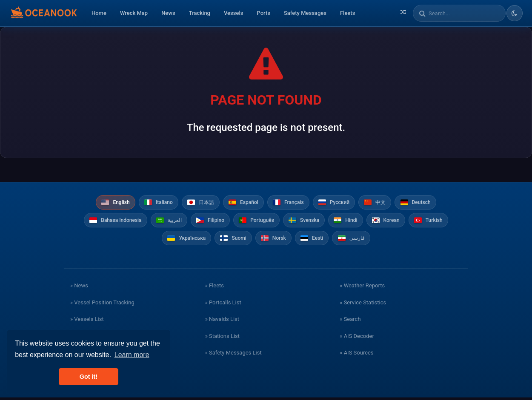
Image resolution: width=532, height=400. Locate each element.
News (168, 13)
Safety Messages (305, 13)
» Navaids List (222, 322)
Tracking (200, 13)
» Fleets (215, 288)
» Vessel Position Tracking (102, 305)
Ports (263, 13)
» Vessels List (87, 322)
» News (79, 288)
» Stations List (222, 339)
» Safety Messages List (233, 355)
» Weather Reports (362, 288)
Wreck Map (134, 13)
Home (99, 13)
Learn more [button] (132, 355)
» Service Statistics (363, 305)
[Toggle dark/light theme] (515, 13)
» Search (350, 322)
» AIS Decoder (357, 339)
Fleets (348, 13)
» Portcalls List (223, 305)
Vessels (233, 13)
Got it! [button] (89, 377)
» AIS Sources (356, 355)
